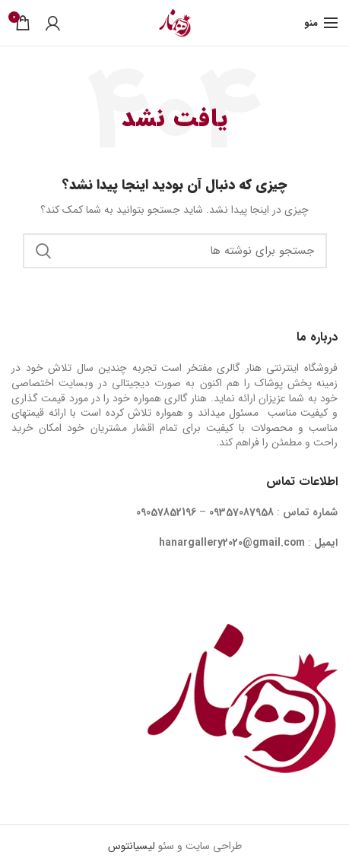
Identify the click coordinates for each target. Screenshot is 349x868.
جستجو (43, 251)
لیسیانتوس (132, 846)
